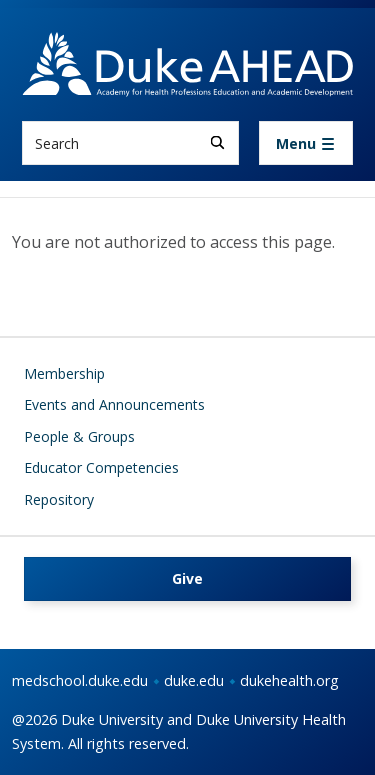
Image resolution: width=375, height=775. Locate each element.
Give (187, 578)
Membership (64, 373)
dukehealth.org (289, 680)
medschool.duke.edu (80, 680)
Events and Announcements (114, 404)
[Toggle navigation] (306, 143)
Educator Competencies (101, 467)
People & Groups (79, 436)
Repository (59, 499)
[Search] (217, 142)
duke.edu (194, 680)
